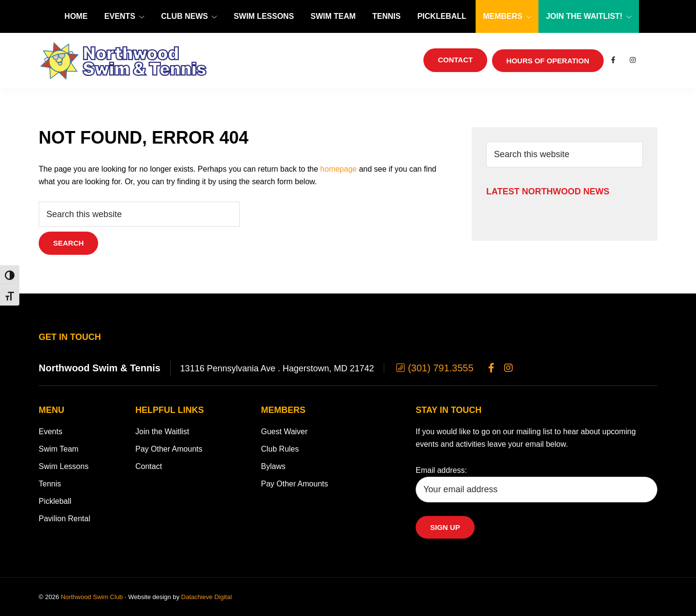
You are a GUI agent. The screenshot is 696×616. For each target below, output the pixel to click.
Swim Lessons (64, 466)
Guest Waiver (284, 432)
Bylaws (273, 466)
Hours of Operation (548, 61)
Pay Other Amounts (169, 449)
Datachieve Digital (207, 597)
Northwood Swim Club (92, 597)
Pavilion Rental (65, 519)
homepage (339, 169)
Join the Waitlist (162, 432)
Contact (149, 466)
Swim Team (58, 449)
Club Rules (280, 449)
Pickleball (55, 501)
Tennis (50, 484)
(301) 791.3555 (434, 368)
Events (51, 432)
